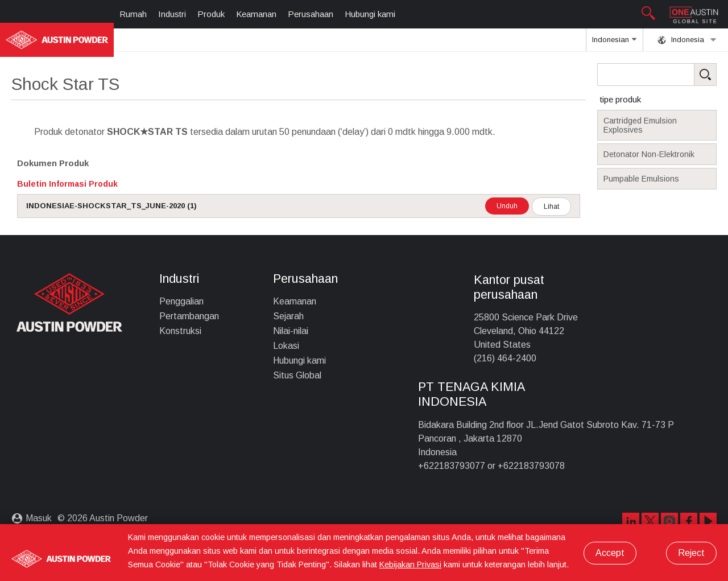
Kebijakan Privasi (410, 564)
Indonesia (687, 40)
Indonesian (614, 43)
